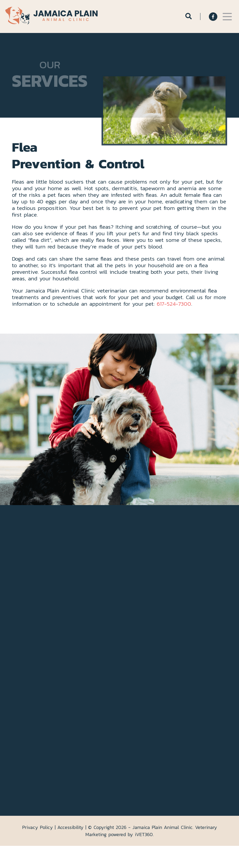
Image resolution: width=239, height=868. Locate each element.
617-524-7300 (174, 304)
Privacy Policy (38, 827)
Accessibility (70, 827)
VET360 (144, 834)
